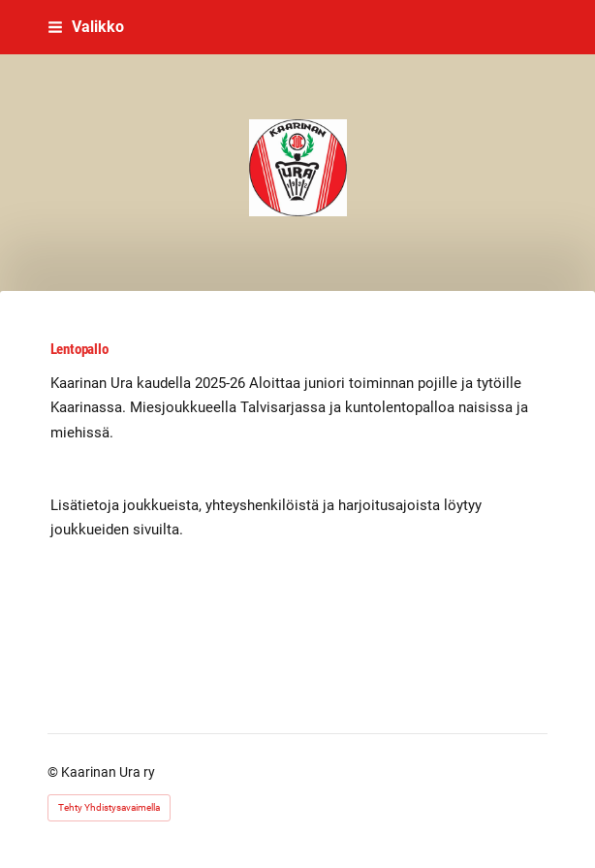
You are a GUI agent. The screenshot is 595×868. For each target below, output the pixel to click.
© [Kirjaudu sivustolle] (54, 772)
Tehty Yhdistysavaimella (109, 807)
